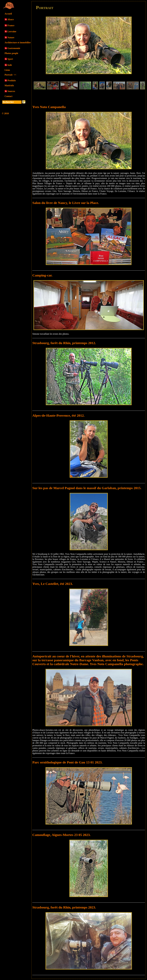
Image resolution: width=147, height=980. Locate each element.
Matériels (9, 85)
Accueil (8, 14)
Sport (10, 59)
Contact (8, 96)
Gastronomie (14, 48)
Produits (12, 80)
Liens (7, 70)
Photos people (11, 53)
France (11, 25)
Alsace (10, 19)
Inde (10, 65)
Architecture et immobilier (18, 42)
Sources (11, 91)
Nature (11, 37)
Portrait (10, 75)
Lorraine (12, 31)
